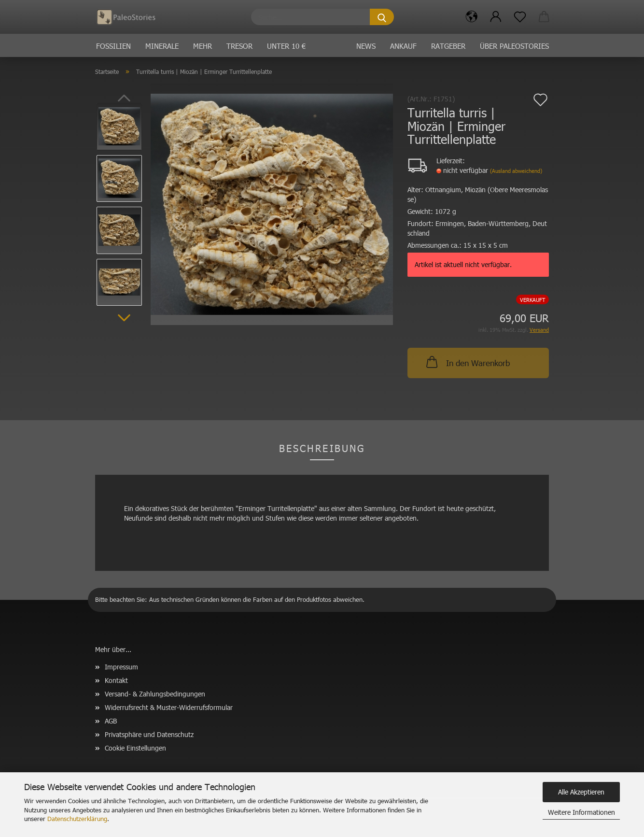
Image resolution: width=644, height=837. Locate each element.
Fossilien (113, 46)
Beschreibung (322, 448)
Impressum (121, 667)
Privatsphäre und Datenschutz (149, 734)
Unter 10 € (286, 46)
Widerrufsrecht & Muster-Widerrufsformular (169, 707)
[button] (472, 17)
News (366, 46)
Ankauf (403, 46)
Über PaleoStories (514, 46)
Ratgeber (448, 46)
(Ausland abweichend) (516, 171)
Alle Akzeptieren (581, 792)
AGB (111, 721)
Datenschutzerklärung (77, 819)
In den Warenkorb (467, 362)
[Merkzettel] (520, 17)
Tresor (239, 46)
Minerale (162, 46)
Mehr (203, 46)
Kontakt (116, 680)
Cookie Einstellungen (135, 748)
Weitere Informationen (581, 812)
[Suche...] (382, 17)
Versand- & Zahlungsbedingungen (155, 694)
